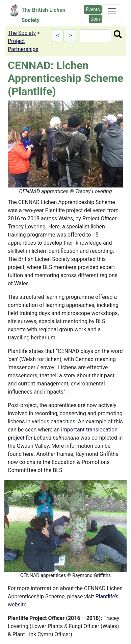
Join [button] (95, 19)
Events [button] (93, 9)
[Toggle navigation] (112, 11)
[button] (58, 36)
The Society (22, 33)
